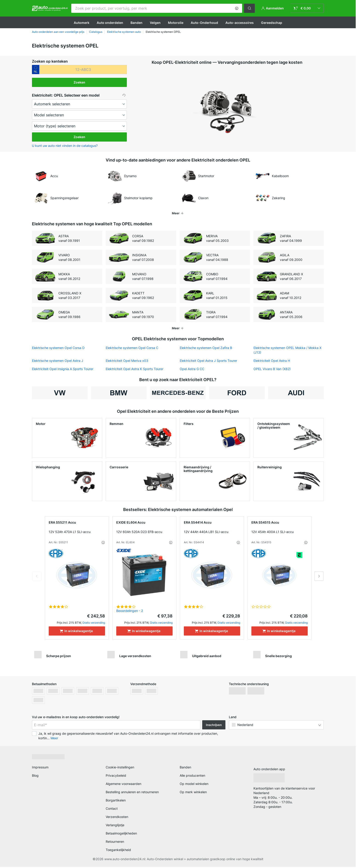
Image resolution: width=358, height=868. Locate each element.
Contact (112, 810)
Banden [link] (185, 769)
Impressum (40, 769)
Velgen (155, 23)
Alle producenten (192, 777)
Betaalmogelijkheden (121, 835)
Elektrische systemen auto (124, 32)
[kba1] (83, 70)
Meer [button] (54, 739)
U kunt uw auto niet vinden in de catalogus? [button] (65, 146)
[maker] (79, 104)
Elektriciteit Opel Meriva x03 (127, 361)
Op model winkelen (194, 785)
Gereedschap (272, 23)
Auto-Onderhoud (204, 23)
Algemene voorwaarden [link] (124, 785)
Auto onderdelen (110, 23)
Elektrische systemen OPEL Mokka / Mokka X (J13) (287, 350)
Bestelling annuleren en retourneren (132, 793)
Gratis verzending (94, 624)
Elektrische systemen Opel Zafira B (206, 348)
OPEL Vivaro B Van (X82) (272, 369)
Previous (37, 578)
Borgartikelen (116, 802)
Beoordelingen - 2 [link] (130, 612)
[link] (307, 8)
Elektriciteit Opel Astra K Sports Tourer (135, 369)
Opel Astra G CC (192, 369)
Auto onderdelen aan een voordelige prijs (58, 32)
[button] (237, 8)
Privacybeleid (116, 777)
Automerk (82, 23)
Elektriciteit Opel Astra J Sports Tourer (208, 361)
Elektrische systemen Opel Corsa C (132, 348)
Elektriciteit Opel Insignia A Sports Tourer (63, 369)
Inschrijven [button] (214, 726)
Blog (35, 777)
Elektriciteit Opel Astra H (272, 361)
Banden (136, 23)
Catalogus (96, 32)
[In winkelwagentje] (77, 632)
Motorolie (176, 23)
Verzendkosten (117, 818)
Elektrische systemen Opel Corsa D (58, 348)
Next (319, 578)
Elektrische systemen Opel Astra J (58, 361)
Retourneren (115, 843)
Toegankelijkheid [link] (118, 851)
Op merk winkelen (193, 793)
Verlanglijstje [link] (115, 826)
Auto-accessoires (240, 23)
